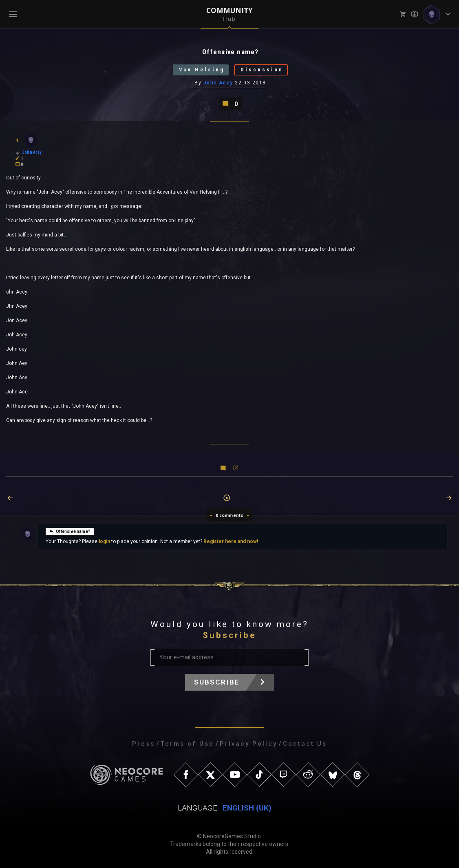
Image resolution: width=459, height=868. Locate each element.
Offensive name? (70, 531)
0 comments (230, 515)
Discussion (262, 70)
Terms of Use (187, 744)
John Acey (218, 83)
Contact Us (305, 744)
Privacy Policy (248, 744)
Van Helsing (202, 70)
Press (143, 744)
